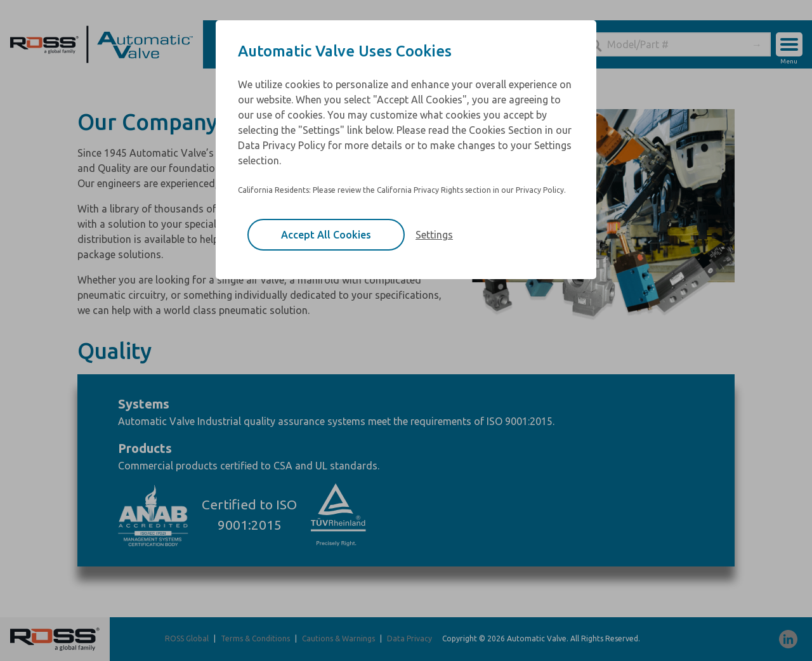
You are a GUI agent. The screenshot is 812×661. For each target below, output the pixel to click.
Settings (434, 235)
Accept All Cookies (326, 235)
